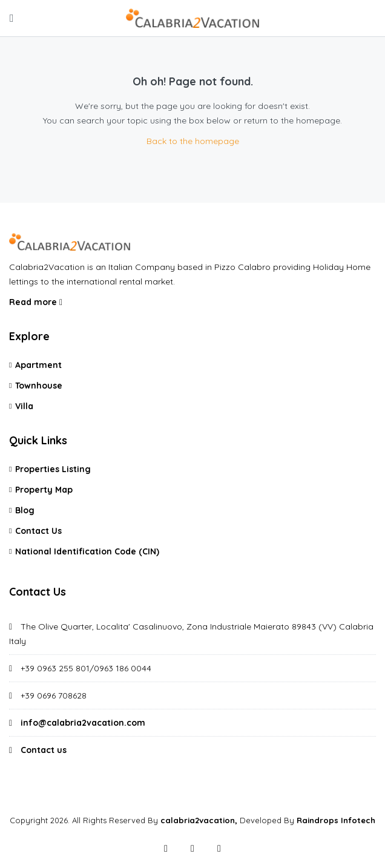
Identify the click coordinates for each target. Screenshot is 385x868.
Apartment (38, 365)
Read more (36, 302)
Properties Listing (53, 469)
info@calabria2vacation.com (83, 723)
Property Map (44, 490)
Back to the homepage (193, 141)
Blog (25, 510)
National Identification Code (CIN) (87, 551)
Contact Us (38, 531)
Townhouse (39, 386)
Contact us (44, 750)
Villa (24, 406)
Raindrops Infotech (336, 820)
